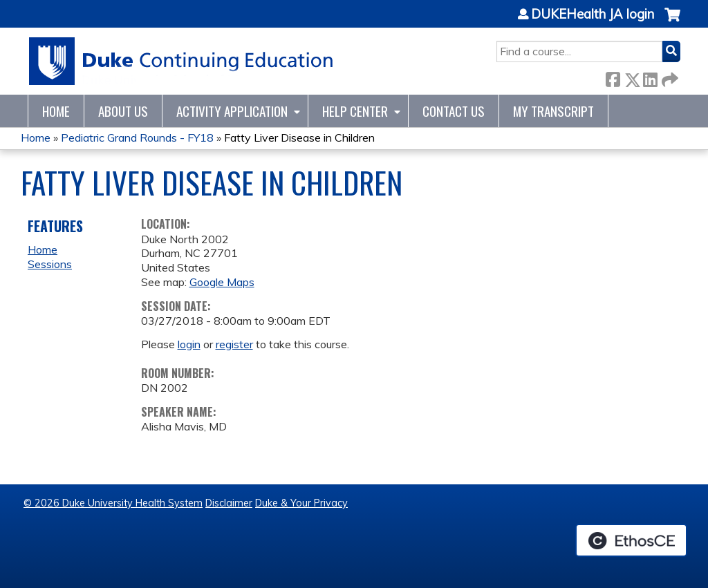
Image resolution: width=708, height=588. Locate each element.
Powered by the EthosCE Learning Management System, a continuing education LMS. (631, 540)
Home (56, 111)
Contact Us (454, 111)
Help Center (355, 111)
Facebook (613, 77)
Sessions (50, 264)
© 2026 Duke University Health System (113, 503)
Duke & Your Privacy (301, 503)
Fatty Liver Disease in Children (299, 137)
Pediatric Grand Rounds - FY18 (137, 137)
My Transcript (553, 111)
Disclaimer (229, 503)
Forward (669, 77)
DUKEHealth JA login (593, 15)
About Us (123, 111)
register (234, 344)
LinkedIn (650, 77)
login (189, 344)
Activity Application (232, 111)
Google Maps (222, 282)
